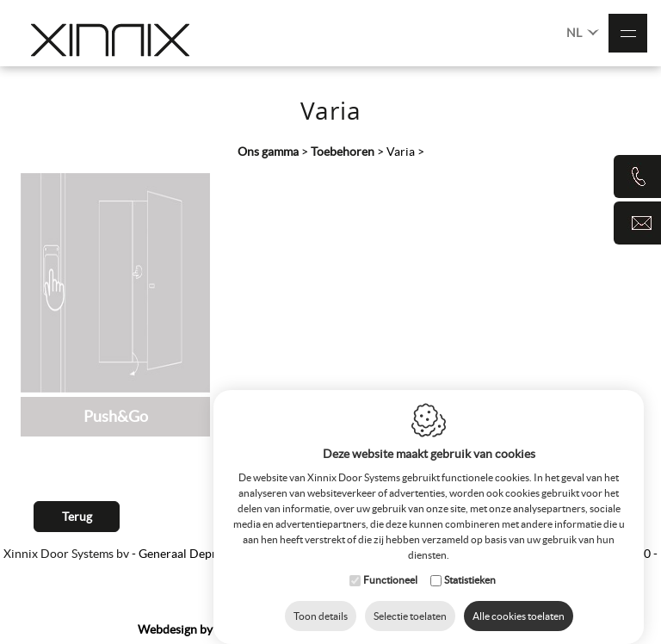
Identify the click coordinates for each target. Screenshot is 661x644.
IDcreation (205, 629)
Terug (77, 517)
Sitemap (334, 629)
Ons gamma (268, 152)
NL (583, 31)
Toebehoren (343, 152)
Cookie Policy (401, 629)
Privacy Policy (486, 629)
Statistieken (470, 563)
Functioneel (390, 563)
